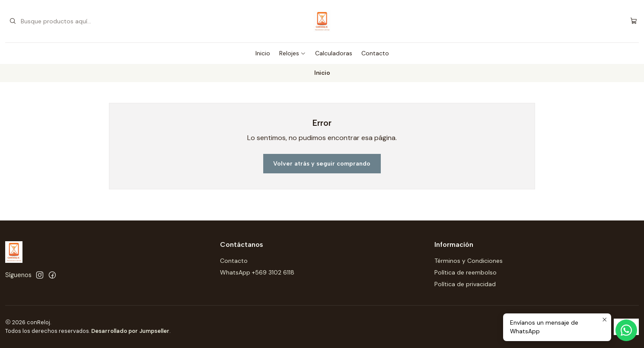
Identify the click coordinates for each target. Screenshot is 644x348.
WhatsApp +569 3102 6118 (257, 272)
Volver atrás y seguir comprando (322, 164)
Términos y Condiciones (469, 261)
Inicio (263, 53)
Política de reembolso (465, 272)
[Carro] (634, 21)
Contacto (375, 53)
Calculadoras (334, 53)
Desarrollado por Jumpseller (130, 331)
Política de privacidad (465, 284)
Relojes (293, 53)
